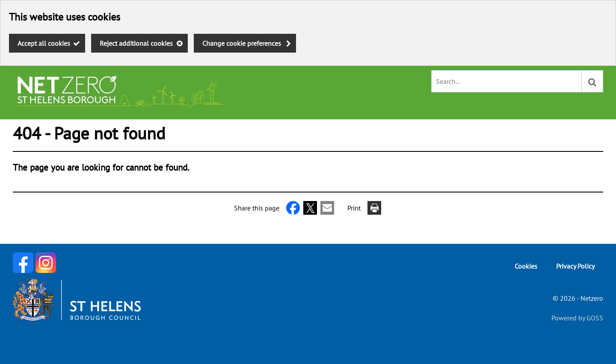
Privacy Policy (575, 266)
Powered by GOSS (577, 318)
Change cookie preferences (242, 43)
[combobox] (506, 81)
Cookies (526, 266)
